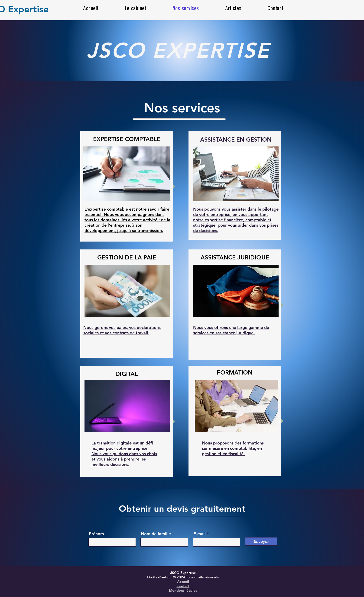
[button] (233, 8)
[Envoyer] (261, 541)
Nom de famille (156, 534)
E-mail (200, 534)
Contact (183, 586)
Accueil (183, 582)
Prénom (96, 534)
